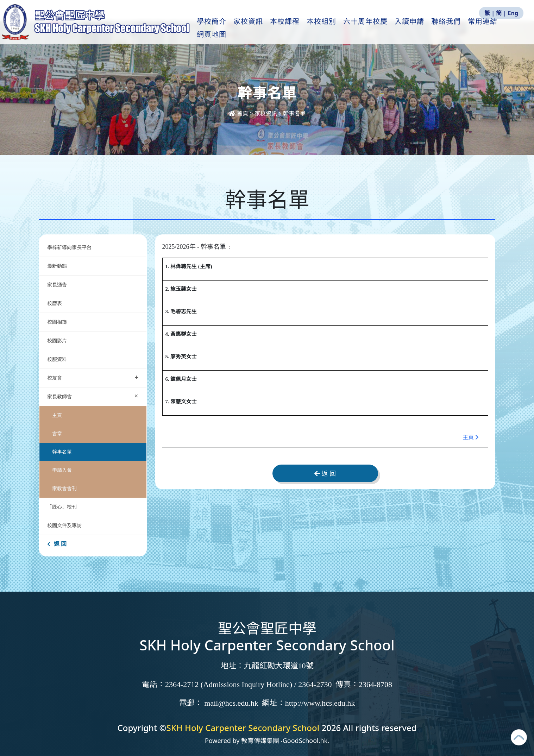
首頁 (239, 113)
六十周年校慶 (379, 29)
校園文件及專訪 (64, 525)
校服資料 (57, 359)
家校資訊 (262, 29)
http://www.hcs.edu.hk (320, 703)
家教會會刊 (64, 488)
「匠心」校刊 (62, 507)
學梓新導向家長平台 (69, 247)
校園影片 (57, 341)
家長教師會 (94, 396)
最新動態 (58, 266)
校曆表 (55, 303)
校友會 (93, 377)
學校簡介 (225, 29)
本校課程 (299, 29)
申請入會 (62, 470)
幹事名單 (62, 452)
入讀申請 (423, 29)
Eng (513, 13)
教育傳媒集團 (260, 741)
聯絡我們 (460, 29)
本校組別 (335, 29)
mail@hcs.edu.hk (231, 703)
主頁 (57, 415)
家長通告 (57, 285)
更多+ (493, 29)
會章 (57, 433)
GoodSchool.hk (305, 741)
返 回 (57, 544)
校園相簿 (57, 322)
